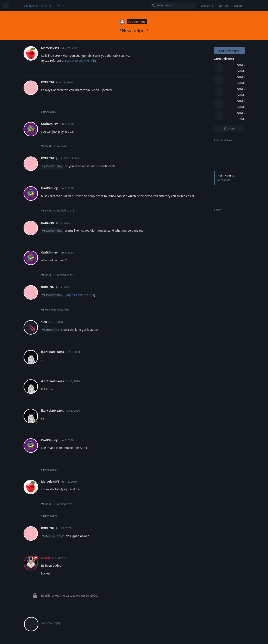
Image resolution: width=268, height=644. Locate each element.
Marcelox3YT (55, 536)
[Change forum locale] (207, 6)
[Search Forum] (173, 5)
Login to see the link (81, 61)
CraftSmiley (54, 166)
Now (217, 210)
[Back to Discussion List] (5, 5)
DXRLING (52, 330)
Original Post (223, 140)
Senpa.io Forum (37, 5)
